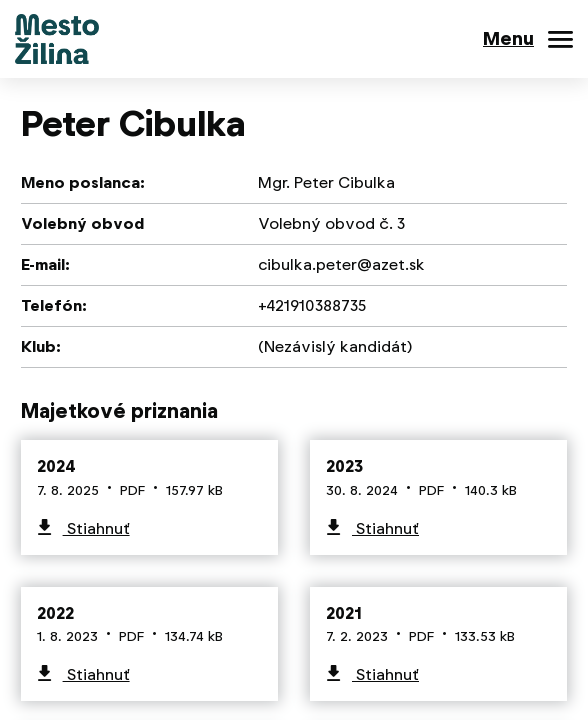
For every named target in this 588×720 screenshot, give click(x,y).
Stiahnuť (96, 528)
